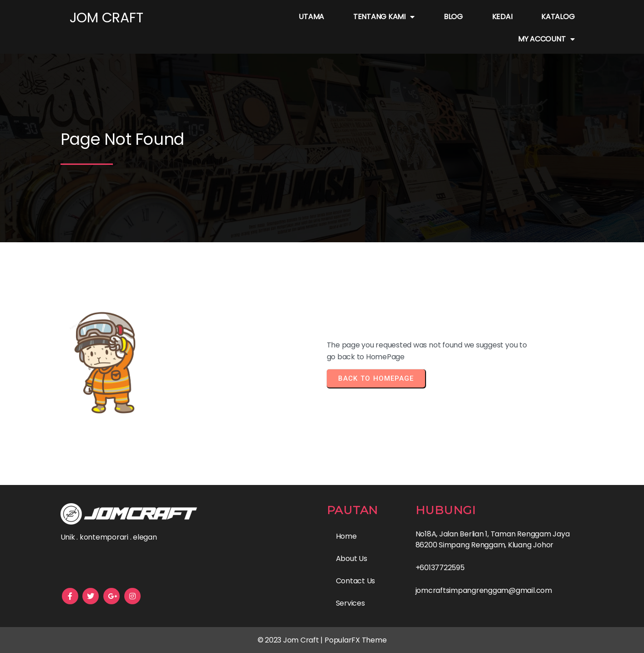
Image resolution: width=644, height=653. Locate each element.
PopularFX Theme (355, 640)
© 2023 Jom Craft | (291, 640)
